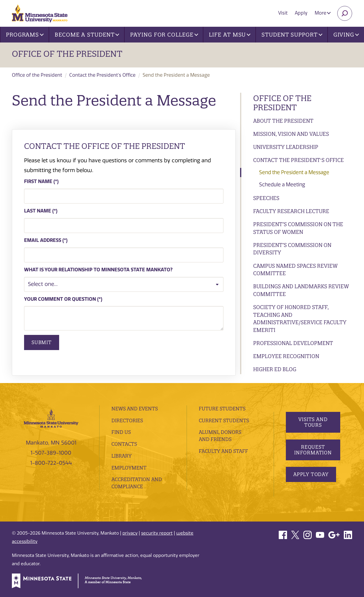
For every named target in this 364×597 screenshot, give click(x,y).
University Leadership (286, 147)
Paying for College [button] (164, 35)
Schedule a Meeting (282, 185)
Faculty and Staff (223, 451)
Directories (127, 420)
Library (122, 456)
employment (129, 468)
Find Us (121, 432)
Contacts (124, 444)
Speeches (266, 198)
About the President (283, 121)
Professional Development (293, 343)
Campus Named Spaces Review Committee (295, 270)
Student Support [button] (292, 35)
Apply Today (311, 474)
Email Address (43, 240)
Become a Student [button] (87, 35)
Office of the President (67, 54)
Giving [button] (346, 35)
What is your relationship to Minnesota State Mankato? (98, 270)
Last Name (38, 211)
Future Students (222, 409)
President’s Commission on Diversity (292, 249)
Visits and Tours (313, 422)
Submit (42, 342)
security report (157, 533)
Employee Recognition (286, 356)
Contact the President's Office (102, 75)
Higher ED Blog (275, 369)
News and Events (135, 409)
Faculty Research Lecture (291, 211)
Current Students (224, 420)
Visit (283, 13)
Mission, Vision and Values (291, 134)
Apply (301, 13)
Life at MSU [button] (230, 35)
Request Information (313, 450)
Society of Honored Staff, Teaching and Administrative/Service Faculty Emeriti (300, 319)
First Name (38, 181)
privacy (130, 533)
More (323, 13)
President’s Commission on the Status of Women (298, 228)
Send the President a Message (294, 172)
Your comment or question (60, 299)
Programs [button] (25, 35)
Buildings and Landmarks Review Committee (301, 290)
